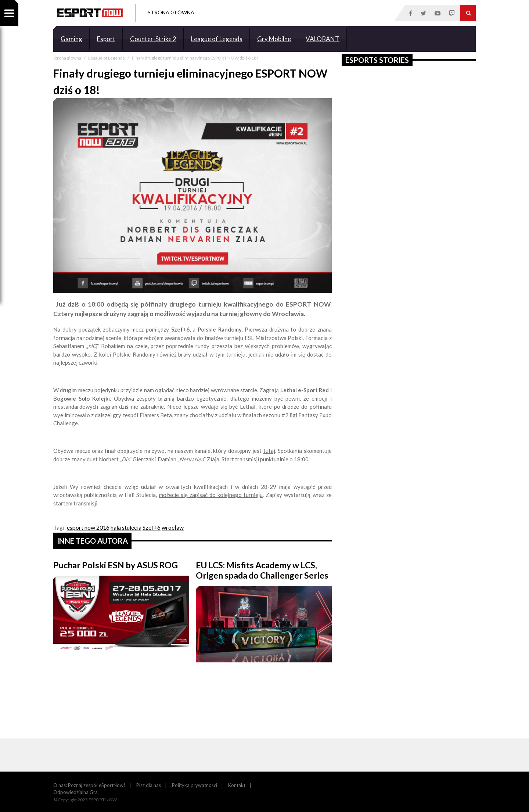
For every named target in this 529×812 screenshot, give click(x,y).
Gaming (71, 39)
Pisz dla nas (149, 785)
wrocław (173, 527)
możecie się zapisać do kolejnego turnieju (211, 495)
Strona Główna (171, 12)
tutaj (269, 451)
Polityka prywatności (195, 785)
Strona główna (68, 58)
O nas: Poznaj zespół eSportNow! (89, 785)
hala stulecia (126, 527)
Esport (106, 39)
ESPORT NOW (90, 13)
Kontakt (237, 785)
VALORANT (323, 39)
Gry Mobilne (274, 39)
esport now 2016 (88, 527)
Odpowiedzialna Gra (75, 792)
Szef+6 (152, 527)
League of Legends (217, 39)
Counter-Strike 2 (153, 39)
